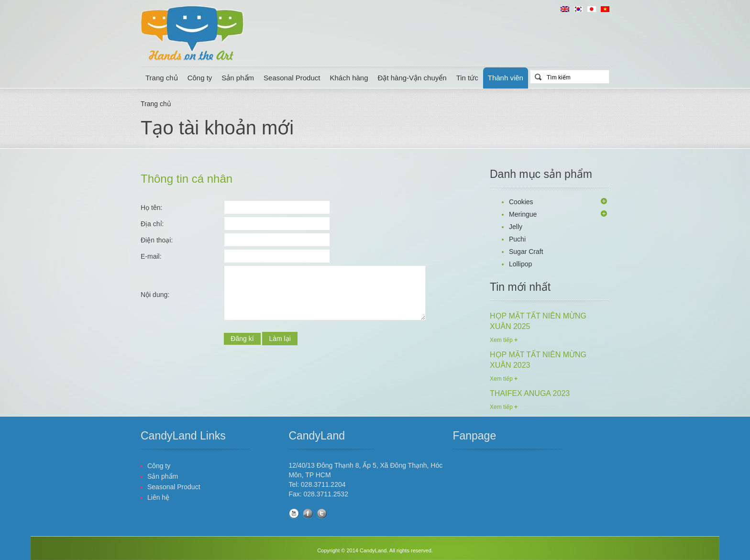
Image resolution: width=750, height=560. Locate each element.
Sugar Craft (526, 252)
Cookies (521, 202)
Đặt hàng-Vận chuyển (412, 78)
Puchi (517, 239)
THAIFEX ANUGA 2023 (530, 393)
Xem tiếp (504, 340)
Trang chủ (162, 78)
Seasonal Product (292, 78)
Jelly (516, 227)
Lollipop (520, 264)
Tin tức (467, 78)
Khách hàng (349, 78)
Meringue (523, 214)
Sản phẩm (238, 78)
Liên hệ (158, 497)
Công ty (200, 78)
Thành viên (506, 78)
